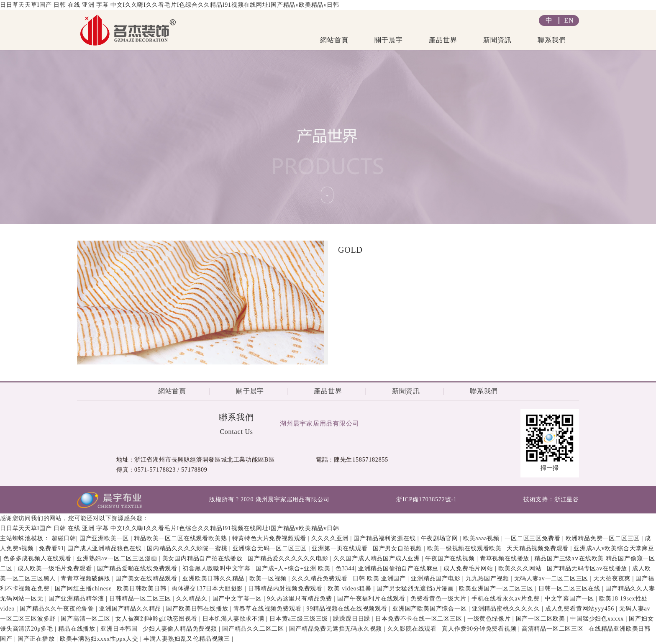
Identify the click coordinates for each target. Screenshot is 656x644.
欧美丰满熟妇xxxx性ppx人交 (100, 639)
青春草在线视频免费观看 (268, 609)
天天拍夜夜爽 (613, 579)
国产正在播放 (37, 639)
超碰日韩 (64, 538)
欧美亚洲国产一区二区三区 (497, 589)
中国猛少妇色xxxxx (598, 619)
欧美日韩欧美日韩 (142, 589)
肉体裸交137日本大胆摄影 (208, 589)
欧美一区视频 (269, 579)
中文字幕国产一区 (570, 599)
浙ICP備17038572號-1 (426, 499)
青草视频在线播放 (506, 558)
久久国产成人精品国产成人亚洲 (378, 558)
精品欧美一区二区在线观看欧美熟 (181, 538)
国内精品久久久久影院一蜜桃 (188, 548)
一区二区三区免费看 (533, 538)
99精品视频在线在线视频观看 (348, 609)
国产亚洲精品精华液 (77, 599)
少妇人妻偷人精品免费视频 (181, 629)
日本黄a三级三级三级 (300, 619)
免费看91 (51, 548)
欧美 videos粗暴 (350, 589)
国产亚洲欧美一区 (105, 538)
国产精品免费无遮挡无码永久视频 (336, 629)
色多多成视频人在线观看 (38, 558)
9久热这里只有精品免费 (300, 599)
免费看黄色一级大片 (439, 599)
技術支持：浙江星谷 (551, 499)
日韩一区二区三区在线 (570, 589)
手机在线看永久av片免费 (506, 599)
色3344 (345, 568)
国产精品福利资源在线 (385, 538)
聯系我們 (552, 40)
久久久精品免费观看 (320, 579)
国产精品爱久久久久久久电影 (289, 558)
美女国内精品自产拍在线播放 (204, 558)
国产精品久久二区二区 (254, 629)
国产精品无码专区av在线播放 (588, 568)
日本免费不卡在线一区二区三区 (420, 619)
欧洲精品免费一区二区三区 (604, 538)
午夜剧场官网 (440, 538)
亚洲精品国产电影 (437, 579)
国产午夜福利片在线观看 (372, 599)
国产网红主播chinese (84, 589)
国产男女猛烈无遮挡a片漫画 (416, 589)
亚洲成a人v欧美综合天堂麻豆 (614, 548)
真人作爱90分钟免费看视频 (480, 629)
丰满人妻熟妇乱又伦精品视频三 (188, 639)
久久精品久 (192, 599)
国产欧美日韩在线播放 (198, 609)
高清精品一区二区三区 (553, 629)
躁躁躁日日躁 (352, 619)
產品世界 (443, 40)
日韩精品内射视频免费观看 (286, 589)
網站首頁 (334, 40)
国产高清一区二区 (86, 619)
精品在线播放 (78, 629)
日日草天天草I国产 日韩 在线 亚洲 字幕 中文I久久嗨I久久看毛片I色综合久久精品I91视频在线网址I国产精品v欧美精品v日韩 (170, 5)
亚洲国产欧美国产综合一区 (430, 609)
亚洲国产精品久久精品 (131, 609)
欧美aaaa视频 (482, 538)
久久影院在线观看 (413, 629)
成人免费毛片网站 (469, 568)
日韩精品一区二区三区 (141, 599)
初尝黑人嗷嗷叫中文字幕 (217, 568)
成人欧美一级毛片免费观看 (56, 568)
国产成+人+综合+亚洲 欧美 (294, 568)
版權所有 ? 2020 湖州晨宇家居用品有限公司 (269, 499)
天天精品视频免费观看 (538, 548)
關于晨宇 (388, 40)
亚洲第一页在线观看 (341, 548)
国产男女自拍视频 (398, 548)
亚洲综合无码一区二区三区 (271, 548)
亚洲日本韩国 (120, 629)
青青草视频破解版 (86, 579)
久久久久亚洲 (331, 538)
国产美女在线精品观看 (147, 579)
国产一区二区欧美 (542, 619)
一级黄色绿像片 (490, 619)
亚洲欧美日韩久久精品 (214, 579)
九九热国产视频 (488, 579)
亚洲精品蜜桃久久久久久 (507, 609)
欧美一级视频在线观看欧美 (465, 548)
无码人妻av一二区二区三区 (552, 579)
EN (569, 20)
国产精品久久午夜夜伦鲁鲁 (58, 609)
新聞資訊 (497, 40)
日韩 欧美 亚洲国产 (380, 579)
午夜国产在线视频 (451, 558)
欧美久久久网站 (521, 568)
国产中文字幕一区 (238, 599)
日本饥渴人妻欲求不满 (234, 619)
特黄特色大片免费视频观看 (270, 538)
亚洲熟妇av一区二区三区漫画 (118, 558)
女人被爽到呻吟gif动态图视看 (157, 619)
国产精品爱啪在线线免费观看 (138, 568)
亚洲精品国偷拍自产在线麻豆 (399, 568)
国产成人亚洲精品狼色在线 (105, 548)
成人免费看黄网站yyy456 (581, 609)
